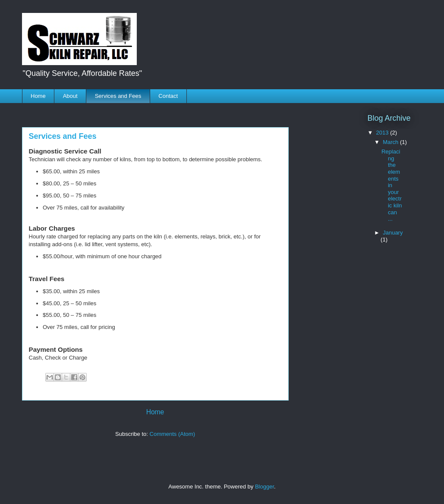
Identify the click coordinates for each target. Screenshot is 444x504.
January (393, 233)
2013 (383, 133)
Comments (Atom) (172, 434)
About (70, 96)
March (391, 142)
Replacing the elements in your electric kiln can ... (392, 185)
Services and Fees (118, 96)
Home (38, 96)
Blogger (265, 487)
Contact (168, 96)
